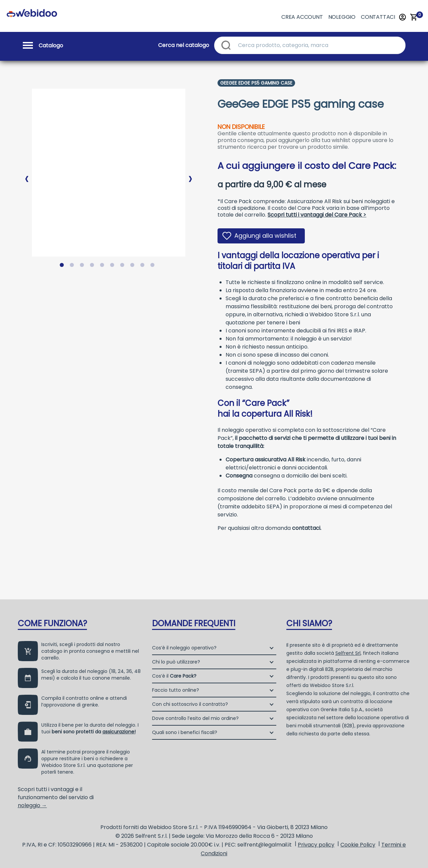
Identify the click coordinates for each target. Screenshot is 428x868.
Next (190, 173)
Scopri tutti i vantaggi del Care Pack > (317, 215)
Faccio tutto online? (176, 690)
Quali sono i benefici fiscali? (185, 732)
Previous (27, 173)
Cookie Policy (358, 845)
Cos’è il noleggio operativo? (184, 648)
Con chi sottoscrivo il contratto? (190, 704)
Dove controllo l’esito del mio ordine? (195, 718)
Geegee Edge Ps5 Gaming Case (256, 83)
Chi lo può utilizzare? (176, 662)
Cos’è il (174, 676)
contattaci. (307, 528)
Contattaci (378, 17)
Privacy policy (316, 845)
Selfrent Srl (348, 653)
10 (154, 266)
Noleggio (342, 17)
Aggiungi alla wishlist (265, 236)
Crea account (302, 17)
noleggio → (32, 805)
